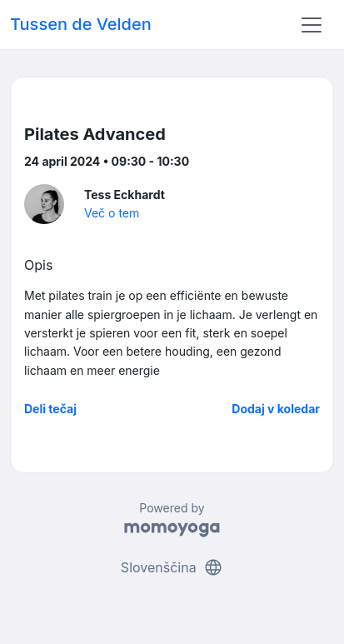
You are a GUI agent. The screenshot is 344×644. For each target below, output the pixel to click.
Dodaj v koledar (276, 409)
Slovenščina (172, 567)
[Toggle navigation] (312, 25)
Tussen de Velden (81, 24)
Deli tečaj (50, 409)
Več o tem (112, 213)
